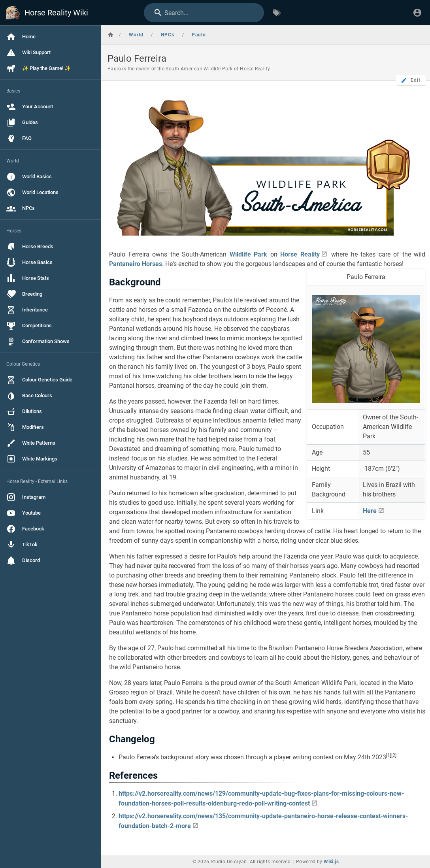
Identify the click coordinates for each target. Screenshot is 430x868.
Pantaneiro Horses (136, 264)
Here (370, 511)
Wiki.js (331, 862)
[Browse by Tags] (277, 13)
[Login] (417, 13)
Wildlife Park (249, 254)
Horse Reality (300, 254)
